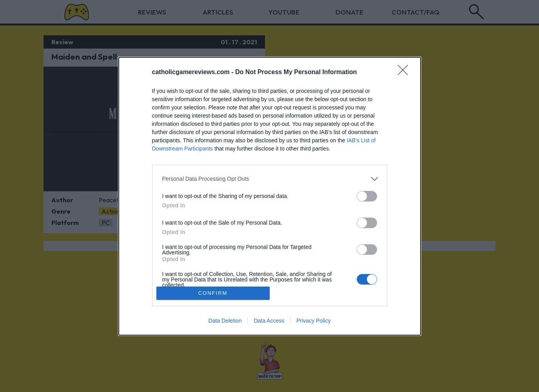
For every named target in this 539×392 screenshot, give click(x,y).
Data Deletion (225, 321)
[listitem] (270, 179)
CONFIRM (213, 293)
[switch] (367, 196)
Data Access (269, 321)
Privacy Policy (313, 321)
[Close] (405, 73)
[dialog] (270, 196)
